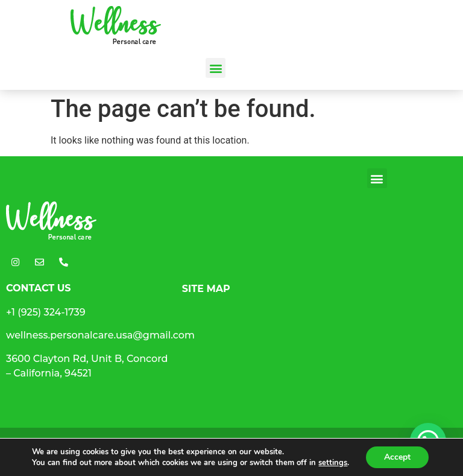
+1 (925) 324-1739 (46, 312)
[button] (216, 68)
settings (333, 463)
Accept (397, 457)
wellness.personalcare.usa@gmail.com (100, 335)
